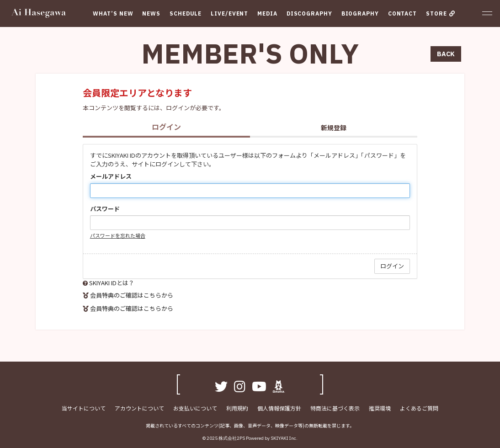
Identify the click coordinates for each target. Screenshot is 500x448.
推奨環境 (380, 408)
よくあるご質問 (419, 408)
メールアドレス (111, 176)
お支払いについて (195, 408)
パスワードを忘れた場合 (118, 235)
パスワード (105, 209)
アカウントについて (139, 408)
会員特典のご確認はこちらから (132, 295)
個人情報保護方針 (279, 408)
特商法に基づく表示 (335, 408)
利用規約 (237, 408)
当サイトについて (84, 408)
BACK (446, 54)
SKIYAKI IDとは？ (112, 283)
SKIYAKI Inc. (284, 438)
